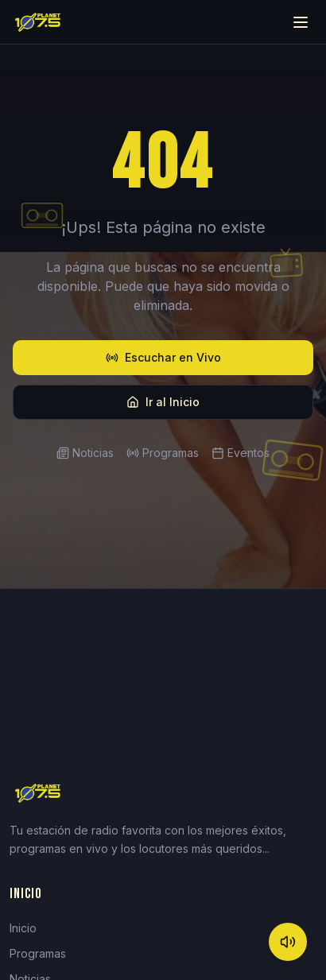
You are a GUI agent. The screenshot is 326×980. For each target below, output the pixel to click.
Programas (163, 453)
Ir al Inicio (163, 402)
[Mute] (288, 942)
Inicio (23, 928)
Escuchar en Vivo (163, 357)
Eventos (241, 453)
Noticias (85, 453)
